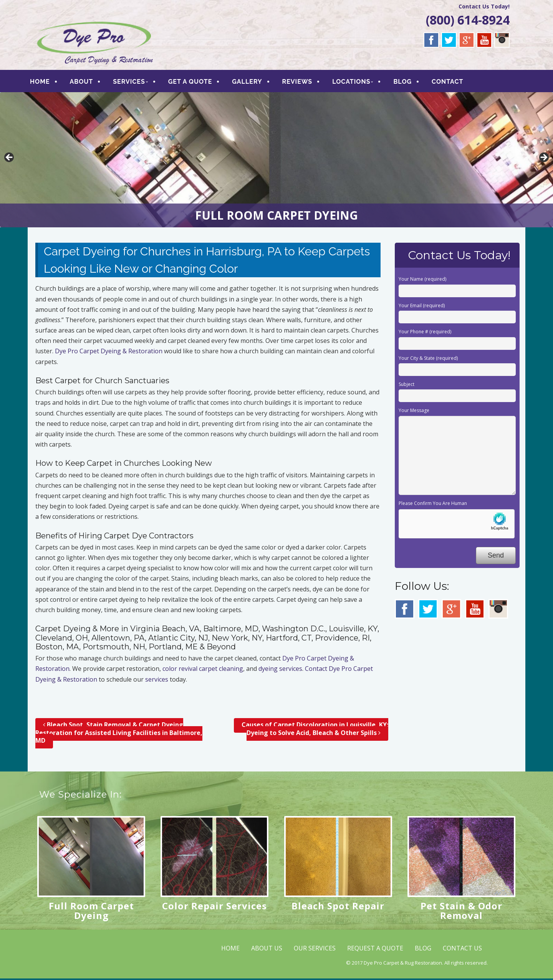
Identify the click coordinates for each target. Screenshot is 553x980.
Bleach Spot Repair (338, 907)
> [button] (543, 159)
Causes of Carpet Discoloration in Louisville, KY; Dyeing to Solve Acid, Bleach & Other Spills (315, 730)
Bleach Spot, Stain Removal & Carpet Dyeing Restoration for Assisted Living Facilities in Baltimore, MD (119, 734)
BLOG (409, 82)
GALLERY (253, 82)
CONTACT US (462, 950)
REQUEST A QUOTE (375, 950)
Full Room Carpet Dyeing (91, 912)
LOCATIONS (357, 82)
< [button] (10, 159)
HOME (46, 82)
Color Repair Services (214, 907)
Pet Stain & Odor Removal (461, 912)
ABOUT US (267, 950)
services (157, 681)
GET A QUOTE (196, 82)
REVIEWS (303, 82)
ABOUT (87, 82)
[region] (276, 161)
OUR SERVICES (315, 950)
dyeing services (280, 670)
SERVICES (135, 82)
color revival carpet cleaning (203, 670)
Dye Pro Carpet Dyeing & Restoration (109, 353)
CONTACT (454, 82)
